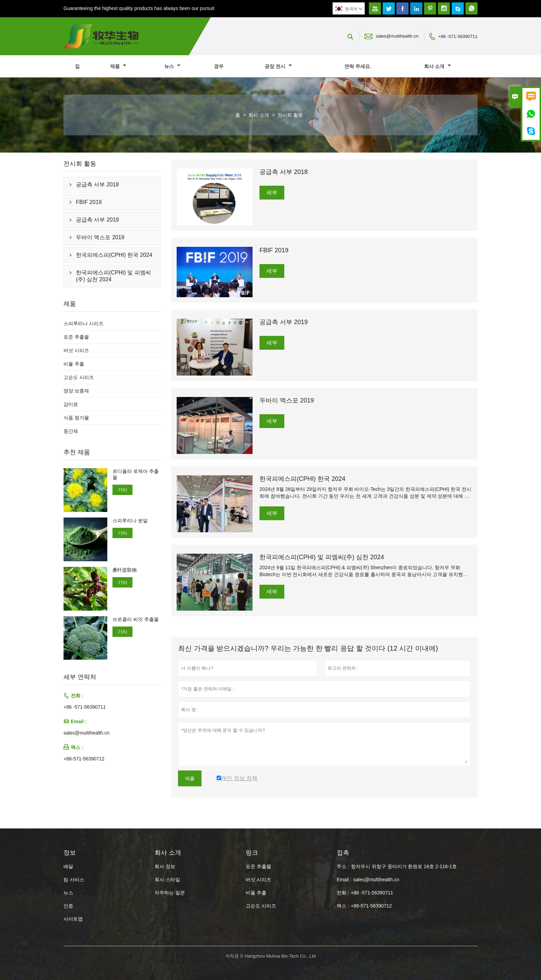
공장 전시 (278, 66)
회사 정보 (165, 866)
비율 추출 (74, 364)
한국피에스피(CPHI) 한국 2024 (114, 255)
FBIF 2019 (89, 202)
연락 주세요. (358, 66)
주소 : (343, 866)
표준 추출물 (76, 337)
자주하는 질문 (170, 893)
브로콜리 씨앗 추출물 (136, 619)
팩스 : (343, 906)
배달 (68, 866)
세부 (272, 192)
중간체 (71, 431)
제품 (118, 66)
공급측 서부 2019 (97, 220)
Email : (344, 880)
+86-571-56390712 (84, 759)
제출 (190, 778)
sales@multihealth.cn (397, 36)
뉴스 (172, 66)
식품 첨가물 (76, 418)
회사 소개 (438, 66)
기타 (122, 490)
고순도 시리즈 (79, 377)
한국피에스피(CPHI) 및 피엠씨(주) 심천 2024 (114, 276)
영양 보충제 (76, 391)
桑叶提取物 (125, 570)
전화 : (343, 893)
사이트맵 (73, 919)
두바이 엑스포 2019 (100, 237)
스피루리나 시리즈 (83, 323)
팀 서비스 (74, 880)
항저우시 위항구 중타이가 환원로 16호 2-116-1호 (404, 866)
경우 (219, 66)
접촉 (343, 853)
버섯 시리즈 (76, 350)
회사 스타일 (167, 880)
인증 (68, 906)
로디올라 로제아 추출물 (136, 474)
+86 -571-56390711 (458, 36)
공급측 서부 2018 (97, 185)
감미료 (71, 404)
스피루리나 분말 (130, 521)
